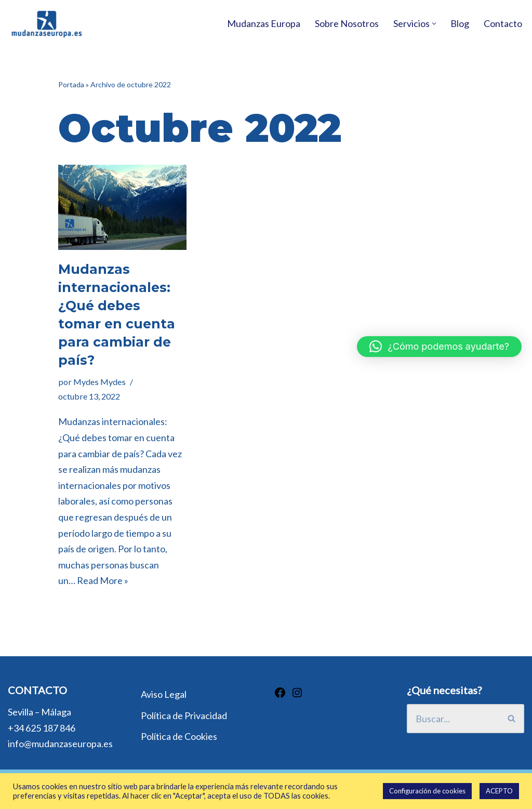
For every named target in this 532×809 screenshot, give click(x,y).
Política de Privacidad (184, 715)
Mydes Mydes (99, 382)
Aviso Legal (164, 694)
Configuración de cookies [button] (427, 791)
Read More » (103, 580)
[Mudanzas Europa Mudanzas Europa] (47, 24)
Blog (460, 23)
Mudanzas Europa (264, 23)
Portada (71, 84)
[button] (434, 24)
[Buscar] (453, 719)
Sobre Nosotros (347, 23)
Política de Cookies (179, 736)
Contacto (503, 23)
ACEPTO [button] (499, 791)
